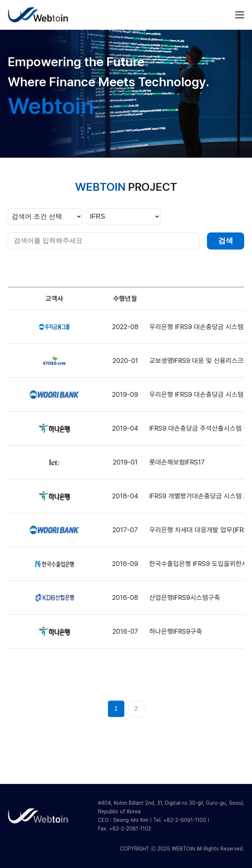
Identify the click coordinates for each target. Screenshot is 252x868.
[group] (126, 94)
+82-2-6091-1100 (185, 820)
